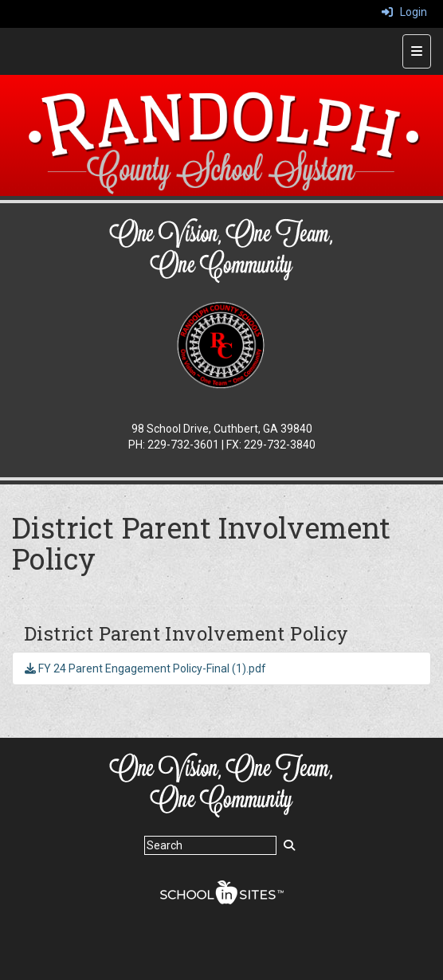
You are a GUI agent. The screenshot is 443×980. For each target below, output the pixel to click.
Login (404, 12)
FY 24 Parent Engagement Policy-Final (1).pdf (145, 668)
